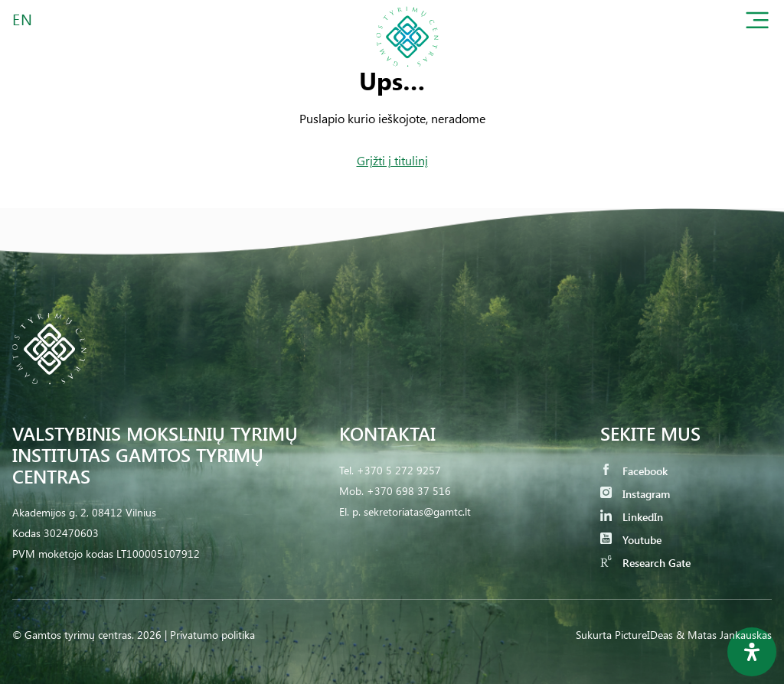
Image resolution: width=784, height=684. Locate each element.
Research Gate (645, 563)
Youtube (631, 540)
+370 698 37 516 (409, 491)
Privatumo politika (212, 635)
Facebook (634, 471)
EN (23, 19)
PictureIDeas (644, 635)
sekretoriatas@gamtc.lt (417, 511)
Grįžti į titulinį (392, 160)
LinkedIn (632, 517)
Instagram (635, 494)
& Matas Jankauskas (724, 635)
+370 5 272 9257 (399, 470)
